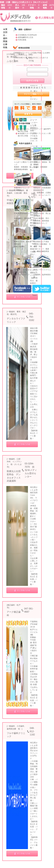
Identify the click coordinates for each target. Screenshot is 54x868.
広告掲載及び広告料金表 (27, 35)
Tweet (34, 295)
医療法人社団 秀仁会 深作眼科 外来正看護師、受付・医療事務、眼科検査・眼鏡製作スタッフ (43, 218)
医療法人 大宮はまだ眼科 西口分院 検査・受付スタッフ (23, 272)
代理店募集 (22, 40)
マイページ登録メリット (33, 94)
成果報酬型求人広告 (25, 37)
